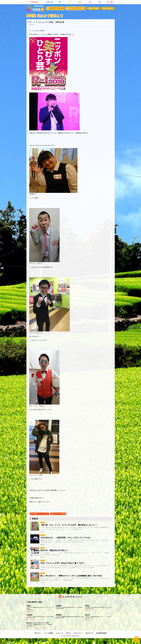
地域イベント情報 (93, 8)
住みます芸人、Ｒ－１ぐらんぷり (39, 514)
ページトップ (136, 639)
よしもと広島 (31, 620)
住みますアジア (89, 633)
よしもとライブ (59, 633)
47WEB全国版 (34, 2)
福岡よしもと (90, 620)
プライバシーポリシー (45, 640)
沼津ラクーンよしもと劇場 (58, 514)
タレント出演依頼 (49, 633)
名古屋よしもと (91, 610)
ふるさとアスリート (78, 633)
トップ (56, 8)
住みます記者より (108, 8)
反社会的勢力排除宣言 (101, 633)
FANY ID (68, 633)
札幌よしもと (31, 612)
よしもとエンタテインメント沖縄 (36, 628)
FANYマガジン (38, 633)
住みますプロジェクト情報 (77, 8)
